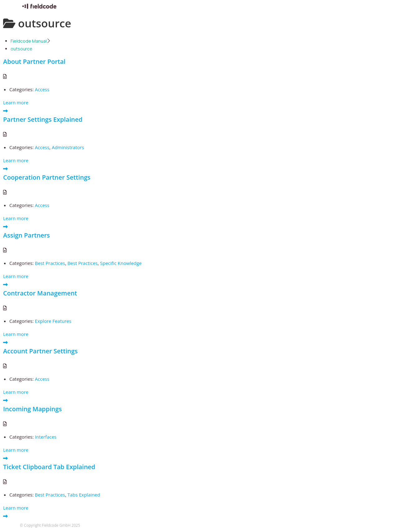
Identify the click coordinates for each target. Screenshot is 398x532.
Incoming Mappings (32, 409)
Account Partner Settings (40, 351)
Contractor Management (40, 293)
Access (42, 89)
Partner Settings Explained (43, 119)
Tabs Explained (84, 495)
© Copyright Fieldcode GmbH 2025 (50, 525)
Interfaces (46, 437)
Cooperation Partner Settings (47, 177)
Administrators (68, 147)
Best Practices (50, 263)
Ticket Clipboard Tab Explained (49, 467)
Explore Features (53, 321)
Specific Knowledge (121, 263)
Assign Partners (26, 235)
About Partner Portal (34, 61)
